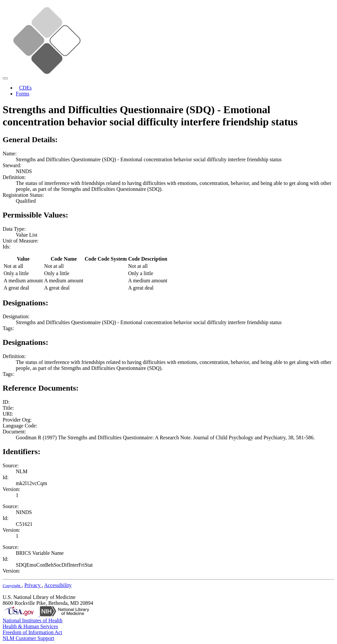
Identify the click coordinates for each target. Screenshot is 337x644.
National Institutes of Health (33, 620)
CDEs (25, 88)
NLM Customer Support (28, 638)
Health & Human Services (30, 626)
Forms (23, 94)
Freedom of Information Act (32, 632)
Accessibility (58, 585)
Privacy (33, 585)
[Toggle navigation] (5, 78)
